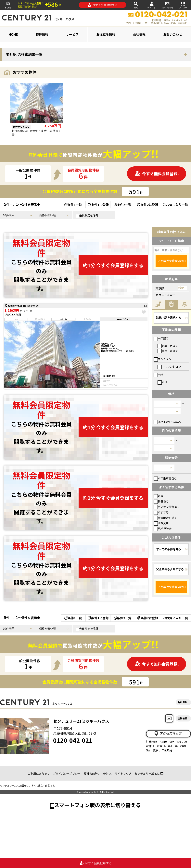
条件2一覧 (123, 205)
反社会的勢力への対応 (98, 773)
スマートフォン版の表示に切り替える (97, 805)
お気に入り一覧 (175, 205)
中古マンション (169, 366)
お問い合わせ (167, 5)
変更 (182, 288)
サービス (72, 34)
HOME (8, 5)
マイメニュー (152, 5)
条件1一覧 (73, 205)
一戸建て (161, 338)
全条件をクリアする (170, 569)
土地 (158, 375)
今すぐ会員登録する (102, 5)
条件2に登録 (147, 205)
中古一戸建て (168, 351)
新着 (158, 496)
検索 (136, 5)
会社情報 (139, 34)
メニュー (183, 5)
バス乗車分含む (165, 478)
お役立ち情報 (106, 34)
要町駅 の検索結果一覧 (24, 55)
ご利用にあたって (39, 773)
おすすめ (161, 512)
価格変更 (161, 523)
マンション (163, 359)
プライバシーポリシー (67, 773)
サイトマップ (123, 773)
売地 (162, 382)
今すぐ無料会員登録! (157, 174)
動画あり (161, 501)
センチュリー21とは (149, 773)
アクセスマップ (168, 734)
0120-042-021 (73, 740)
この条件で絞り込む (171, 261)
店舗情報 (182, 718)
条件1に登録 (98, 205)
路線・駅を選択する (169, 318)
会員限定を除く (165, 518)
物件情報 (42, 34)
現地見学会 (163, 529)
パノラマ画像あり (167, 507)
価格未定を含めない (168, 422)
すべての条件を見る (169, 549)
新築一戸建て (168, 346)
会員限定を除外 (87, 215)
